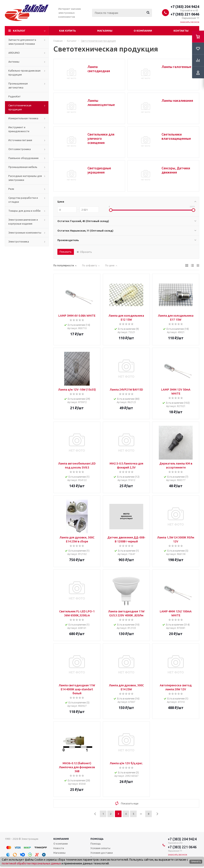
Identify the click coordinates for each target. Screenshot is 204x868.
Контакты (181, 31)
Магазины (105, 31)
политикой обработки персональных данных (31, 863)
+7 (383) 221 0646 (185, 14)
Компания (61, 839)
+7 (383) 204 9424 (185, 7)
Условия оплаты (100, 848)
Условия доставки (102, 853)
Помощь (97, 839)
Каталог (19, 31)
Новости (59, 848)
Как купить (68, 31)
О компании (143, 31)
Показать (66, 252)
